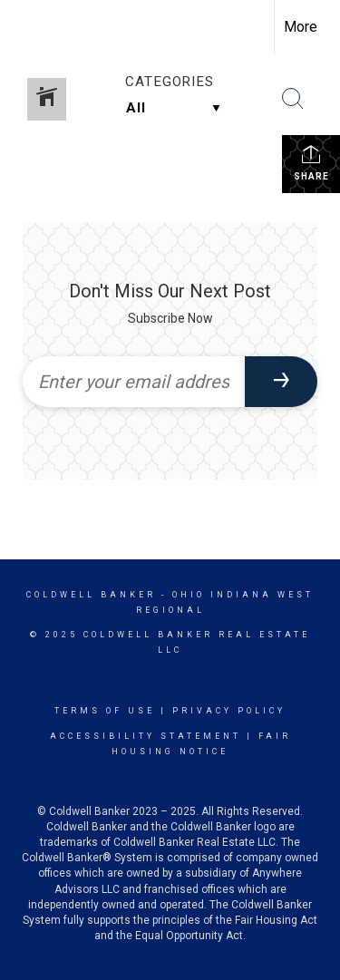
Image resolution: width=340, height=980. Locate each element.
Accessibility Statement (146, 736)
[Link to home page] (30, 27)
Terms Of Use (105, 711)
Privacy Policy (229, 711)
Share (311, 162)
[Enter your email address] (134, 382)
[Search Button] (293, 99)
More (301, 27)
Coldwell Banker (91, 595)
